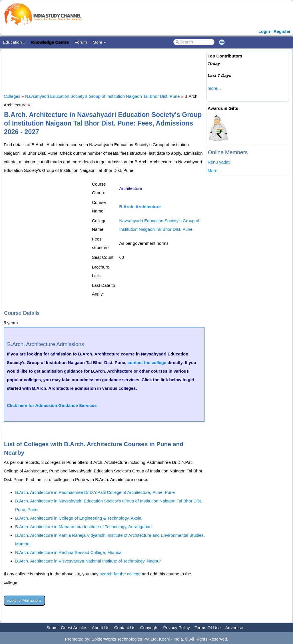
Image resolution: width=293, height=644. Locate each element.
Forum (81, 42)
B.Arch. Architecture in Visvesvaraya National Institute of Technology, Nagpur (88, 561)
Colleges (12, 96)
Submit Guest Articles (67, 628)
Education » (14, 42)
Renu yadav (219, 162)
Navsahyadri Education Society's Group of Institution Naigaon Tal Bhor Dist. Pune (102, 96)
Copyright (149, 628)
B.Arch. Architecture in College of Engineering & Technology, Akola (78, 518)
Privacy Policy (177, 628)
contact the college (147, 362)
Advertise (234, 628)
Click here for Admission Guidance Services (52, 405)
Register (282, 31)
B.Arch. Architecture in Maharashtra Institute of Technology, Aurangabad (83, 527)
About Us (101, 628)
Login (264, 31)
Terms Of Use (208, 628)
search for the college (120, 574)
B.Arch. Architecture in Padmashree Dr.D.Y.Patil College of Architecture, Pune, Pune (95, 492)
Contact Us (125, 628)
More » (99, 42)
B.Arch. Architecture (140, 207)
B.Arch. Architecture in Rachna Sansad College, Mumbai (69, 552)
